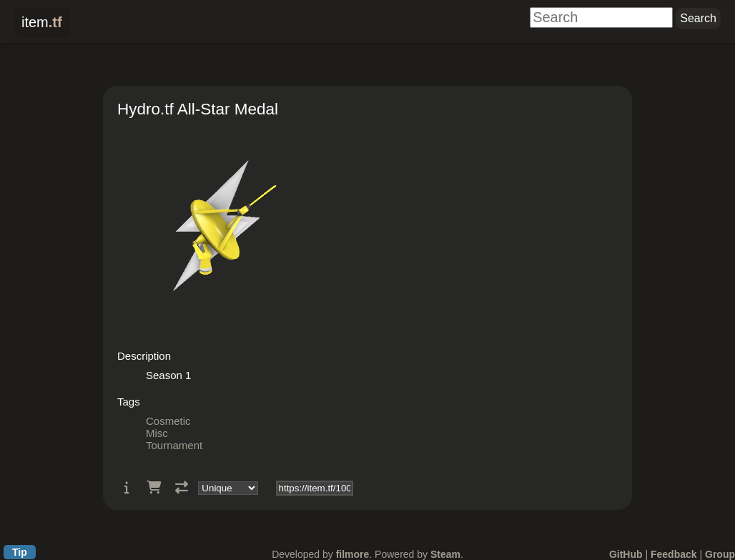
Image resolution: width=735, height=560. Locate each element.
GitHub (626, 554)
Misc (157, 433)
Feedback (674, 554)
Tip (20, 552)
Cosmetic (168, 421)
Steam (445, 554)
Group (720, 554)
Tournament (174, 445)
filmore (353, 554)
